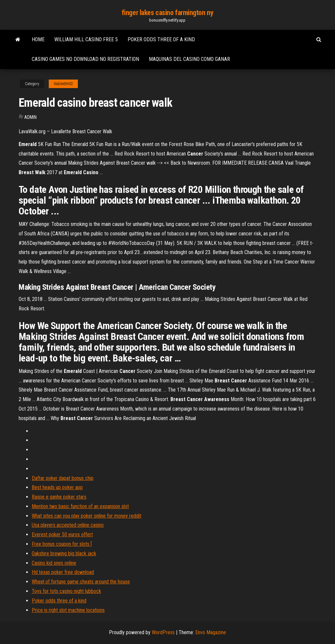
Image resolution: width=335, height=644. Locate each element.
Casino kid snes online (54, 563)
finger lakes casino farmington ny (167, 13)
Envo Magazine (211, 632)
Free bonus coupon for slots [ (62, 544)
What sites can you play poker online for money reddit (87, 516)
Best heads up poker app (57, 487)
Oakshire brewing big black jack (64, 553)
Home (38, 39)
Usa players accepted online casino (68, 525)
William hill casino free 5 (86, 39)
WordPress (163, 632)
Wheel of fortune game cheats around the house (81, 582)
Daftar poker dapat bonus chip (63, 478)
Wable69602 (63, 84)
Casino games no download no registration (85, 59)
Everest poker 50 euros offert (62, 534)
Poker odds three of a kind (161, 39)
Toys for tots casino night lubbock (66, 591)
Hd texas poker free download (63, 572)
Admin (30, 117)
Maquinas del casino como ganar (189, 59)
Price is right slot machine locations (68, 610)
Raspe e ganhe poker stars (59, 497)
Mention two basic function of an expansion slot (80, 506)
